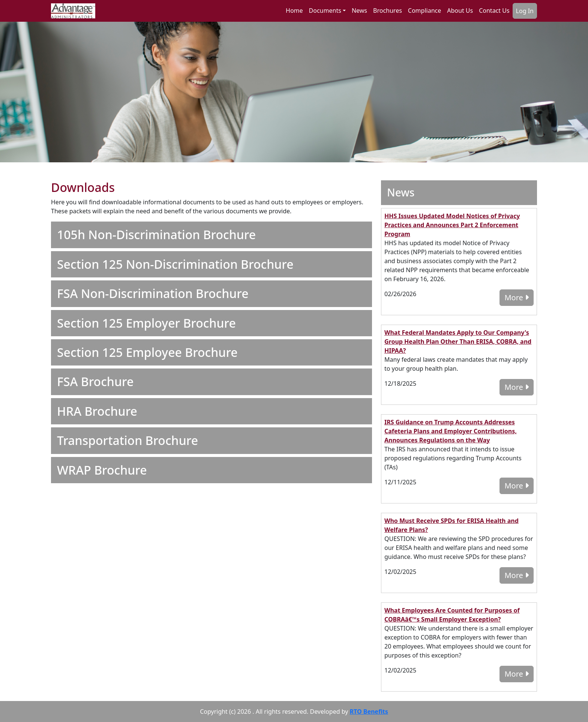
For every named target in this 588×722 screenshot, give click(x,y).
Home (294, 10)
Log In (525, 11)
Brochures (388, 10)
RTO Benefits (369, 712)
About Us (460, 10)
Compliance (424, 10)
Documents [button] (325, 10)
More (517, 297)
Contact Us (494, 10)
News (359, 10)
